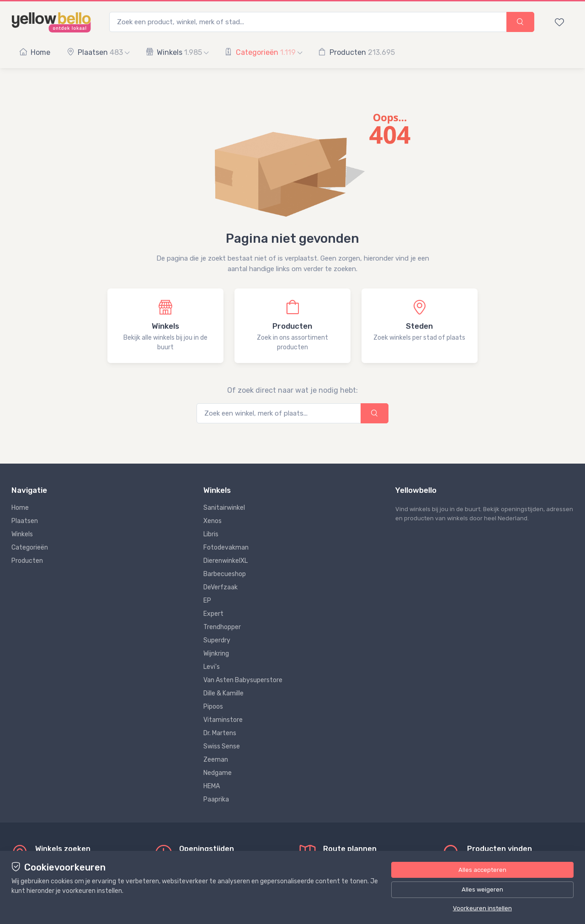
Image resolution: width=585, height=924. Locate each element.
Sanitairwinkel (224, 508)
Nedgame (218, 773)
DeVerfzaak (221, 587)
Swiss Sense (222, 746)
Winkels (177, 52)
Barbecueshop (225, 574)
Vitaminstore (223, 720)
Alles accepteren (482, 870)
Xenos (213, 521)
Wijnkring (216, 654)
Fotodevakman (226, 547)
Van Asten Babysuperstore (243, 680)
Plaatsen (98, 52)
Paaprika (216, 799)
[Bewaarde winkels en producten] (559, 22)
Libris (211, 534)
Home (35, 52)
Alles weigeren (482, 889)
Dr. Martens (220, 733)
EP (207, 601)
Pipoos (213, 707)
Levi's (212, 667)
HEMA (212, 786)
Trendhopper (222, 627)
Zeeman (216, 760)
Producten (357, 52)
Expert (213, 614)
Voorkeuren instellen (482, 908)
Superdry (217, 640)
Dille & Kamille (223, 693)
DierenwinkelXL (226, 561)
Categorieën (263, 52)
